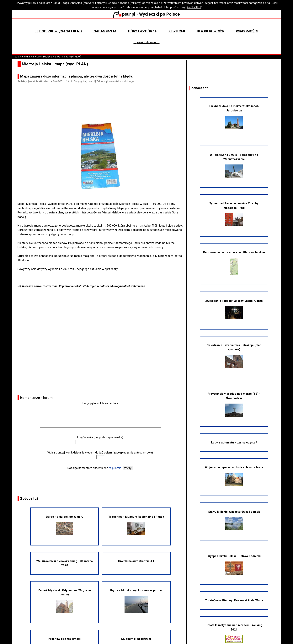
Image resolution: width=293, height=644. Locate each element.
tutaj (268, 3)
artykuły (37, 57)
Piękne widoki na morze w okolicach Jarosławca (234, 117)
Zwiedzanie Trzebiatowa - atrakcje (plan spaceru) (234, 356)
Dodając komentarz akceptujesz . (95, 468)
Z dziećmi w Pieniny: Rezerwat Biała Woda (234, 600)
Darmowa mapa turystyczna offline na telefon (234, 263)
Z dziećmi (177, 31)
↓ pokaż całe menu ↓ (147, 42)
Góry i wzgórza (142, 31)
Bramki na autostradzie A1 (136, 561)
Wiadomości (247, 31)
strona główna (22, 57)
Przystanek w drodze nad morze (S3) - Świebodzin (234, 404)
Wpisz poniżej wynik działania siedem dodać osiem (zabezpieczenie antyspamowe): (100, 453)
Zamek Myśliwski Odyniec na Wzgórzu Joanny (64, 601)
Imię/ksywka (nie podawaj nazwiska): (100, 437)
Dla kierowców (210, 31)
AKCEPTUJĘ (195, 7)
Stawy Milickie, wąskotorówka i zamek (234, 520)
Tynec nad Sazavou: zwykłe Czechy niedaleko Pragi (234, 214)
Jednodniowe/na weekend (59, 31)
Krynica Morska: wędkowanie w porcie (136, 601)
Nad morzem (105, 31)
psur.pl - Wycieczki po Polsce (146, 14)
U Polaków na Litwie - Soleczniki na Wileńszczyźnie (234, 165)
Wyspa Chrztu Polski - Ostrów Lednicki (234, 564)
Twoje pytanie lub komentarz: (100, 403)
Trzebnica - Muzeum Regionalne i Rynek (136, 525)
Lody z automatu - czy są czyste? (234, 443)
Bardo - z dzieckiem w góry (65, 525)
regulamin (115, 468)
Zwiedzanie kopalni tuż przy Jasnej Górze (234, 309)
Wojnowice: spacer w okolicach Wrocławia (234, 476)
